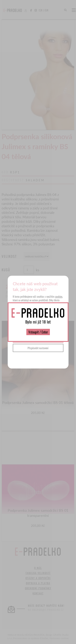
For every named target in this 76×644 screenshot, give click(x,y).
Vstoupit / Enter (38, 332)
